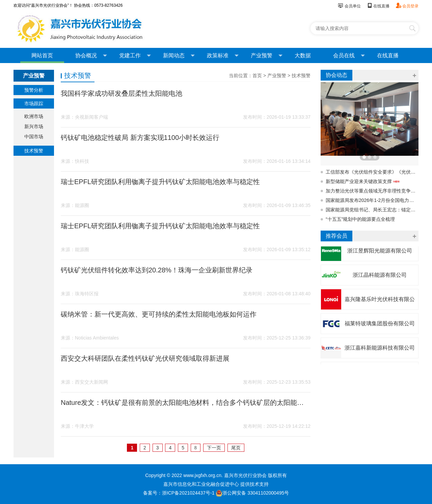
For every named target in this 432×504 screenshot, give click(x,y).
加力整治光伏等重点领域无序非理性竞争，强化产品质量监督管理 (372, 191)
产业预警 (267, 56)
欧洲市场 (34, 116)
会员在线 (349, 56)
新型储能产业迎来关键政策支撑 (363, 181)
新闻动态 (179, 56)
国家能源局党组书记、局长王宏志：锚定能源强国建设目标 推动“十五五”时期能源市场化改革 (372, 210)
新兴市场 (34, 126)
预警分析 (34, 90)
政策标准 (223, 56)
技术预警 (34, 151)
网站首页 (42, 55)
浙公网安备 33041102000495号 (252, 493)
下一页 (214, 448)
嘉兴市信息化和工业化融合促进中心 (201, 484)
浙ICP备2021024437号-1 (188, 493)
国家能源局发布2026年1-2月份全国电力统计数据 (372, 200)
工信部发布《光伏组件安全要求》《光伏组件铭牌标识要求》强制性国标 (372, 172)
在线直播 (378, 6)
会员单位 (349, 6)
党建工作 (135, 56)
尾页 (236, 448)
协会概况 (91, 56)
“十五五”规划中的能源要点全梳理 (360, 219)
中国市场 (34, 137)
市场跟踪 (34, 103)
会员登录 (407, 6)
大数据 (303, 55)
